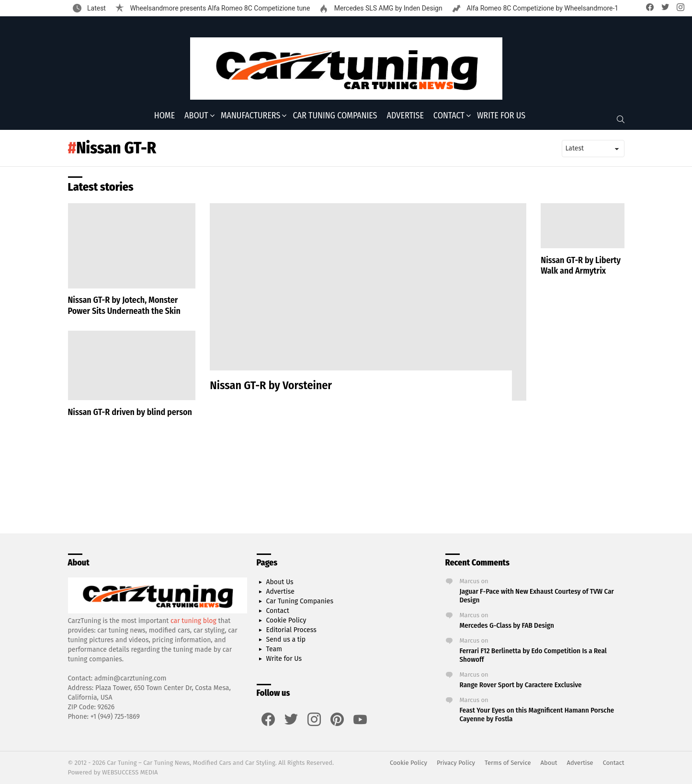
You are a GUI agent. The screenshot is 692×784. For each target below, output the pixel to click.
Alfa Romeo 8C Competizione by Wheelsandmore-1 (542, 8)
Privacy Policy (456, 763)
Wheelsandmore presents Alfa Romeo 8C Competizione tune (219, 8)
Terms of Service (508, 763)
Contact (449, 115)
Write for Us (501, 115)
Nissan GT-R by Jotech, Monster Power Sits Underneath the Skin (124, 306)
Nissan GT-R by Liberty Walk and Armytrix (581, 266)
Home (164, 115)
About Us (280, 582)
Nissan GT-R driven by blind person (130, 412)
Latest (96, 8)
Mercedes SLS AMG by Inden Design (387, 8)
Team (274, 649)
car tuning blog (193, 621)
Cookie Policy (286, 620)
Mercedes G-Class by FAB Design (507, 625)
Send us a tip (286, 640)
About (196, 115)
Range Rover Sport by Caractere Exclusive (521, 685)
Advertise (405, 115)
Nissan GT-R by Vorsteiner (271, 385)
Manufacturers (251, 115)
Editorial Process (291, 630)
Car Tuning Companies (335, 115)
